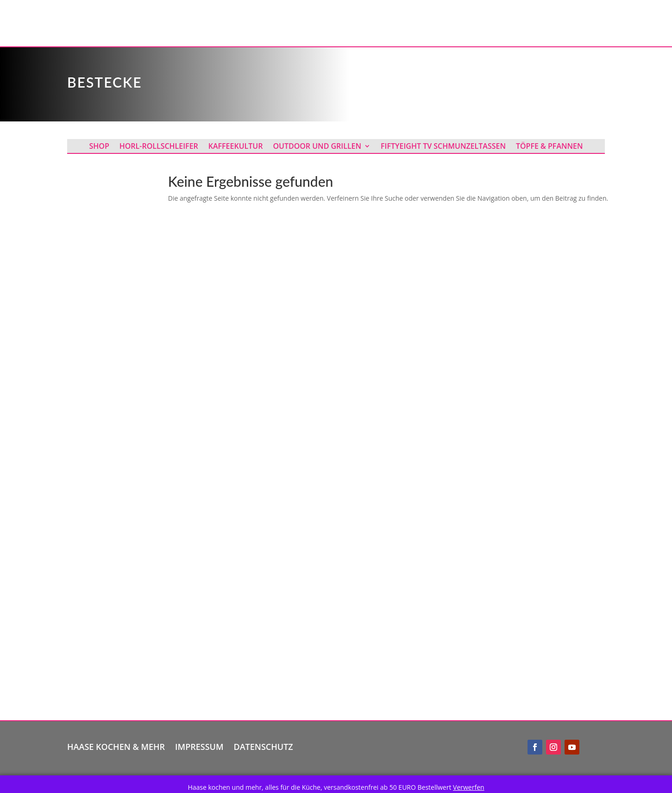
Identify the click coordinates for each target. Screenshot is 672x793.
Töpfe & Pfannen (550, 147)
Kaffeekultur (236, 147)
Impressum (199, 745)
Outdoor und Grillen (317, 147)
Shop (99, 147)
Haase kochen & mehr (116, 745)
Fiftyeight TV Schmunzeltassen (443, 147)
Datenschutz (264, 745)
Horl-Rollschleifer (159, 147)
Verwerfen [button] (469, 787)
